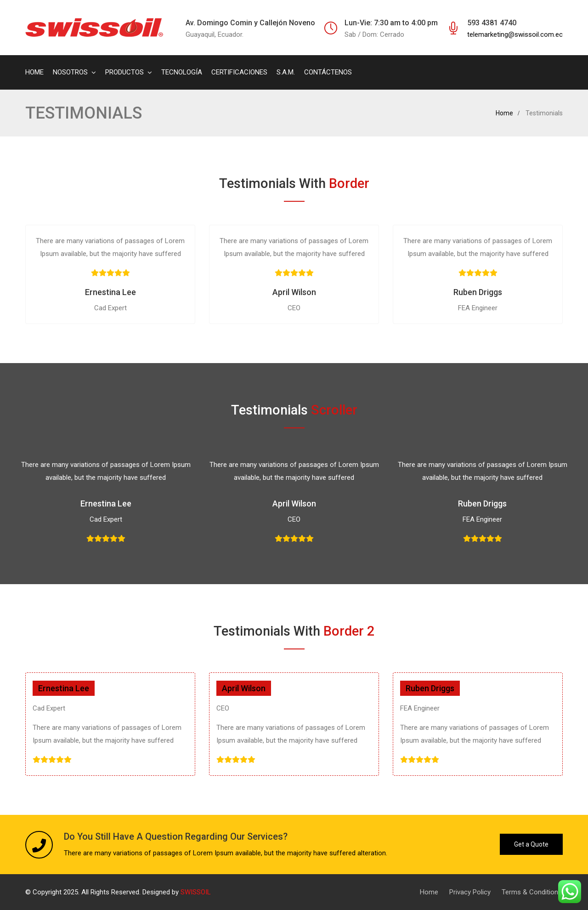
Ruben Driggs (478, 292)
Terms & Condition (530, 892)
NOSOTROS (70, 72)
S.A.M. (286, 72)
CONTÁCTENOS (328, 72)
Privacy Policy (470, 892)
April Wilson (294, 292)
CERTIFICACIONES (239, 72)
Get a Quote (531, 844)
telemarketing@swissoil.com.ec (515, 34)
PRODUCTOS (124, 72)
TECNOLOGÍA (182, 72)
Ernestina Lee (110, 292)
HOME (34, 72)
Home (504, 113)
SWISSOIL (196, 892)
